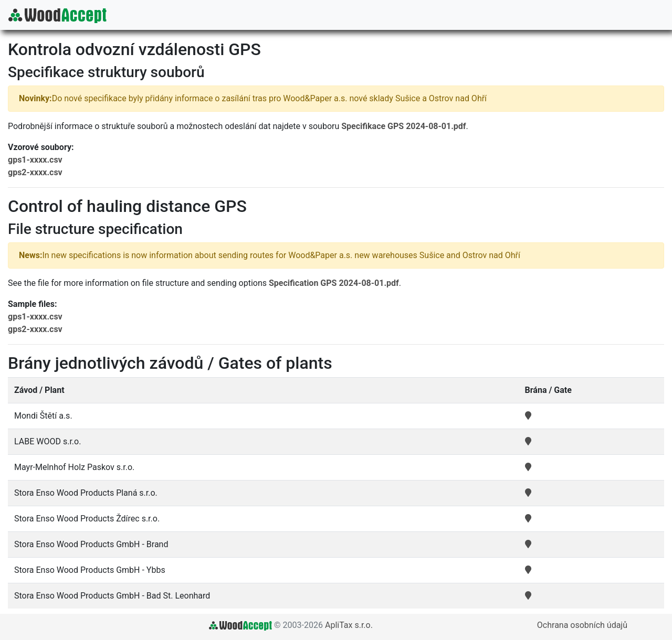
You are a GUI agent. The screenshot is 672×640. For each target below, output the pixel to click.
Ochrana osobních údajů (582, 625)
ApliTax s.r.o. (349, 625)
